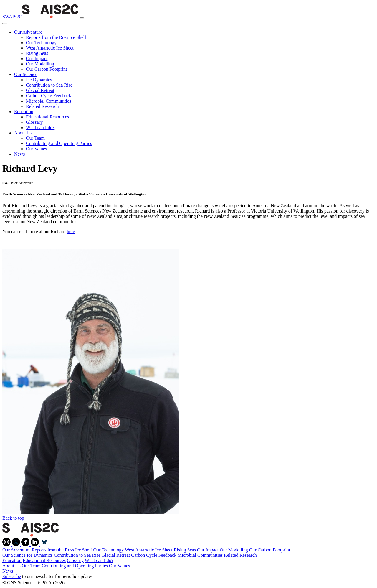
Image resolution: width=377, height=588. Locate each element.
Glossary (34, 122)
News (19, 154)
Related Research (42, 106)
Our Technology (41, 43)
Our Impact (37, 59)
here (71, 232)
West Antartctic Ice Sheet (50, 48)
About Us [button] (23, 133)
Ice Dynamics (39, 80)
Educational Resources (47, 117)
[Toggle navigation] (82, 18)
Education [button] (24, 112)
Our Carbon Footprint (47, 69)
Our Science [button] (26, 74)
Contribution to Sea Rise (49, 85)
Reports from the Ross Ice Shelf (56, 37)
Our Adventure (16, 550)
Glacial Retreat (40, 90)
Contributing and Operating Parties (59, 143)
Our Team (35, 138)
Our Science (14, 555)
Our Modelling (40, 64)
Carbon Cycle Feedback (49, 96)
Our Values (36, 149)
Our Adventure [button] (28, 32)
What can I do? (40, 127)
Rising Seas (37, 53)
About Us (11, 566)
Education (12, 560)
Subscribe (12, 576)
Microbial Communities (48, 101)
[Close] (5, 24)
